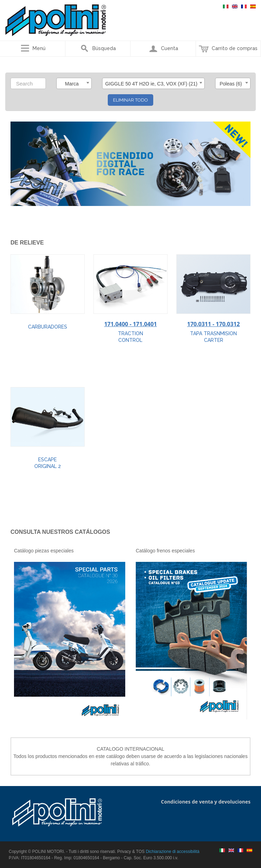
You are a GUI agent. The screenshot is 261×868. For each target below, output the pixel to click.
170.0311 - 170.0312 (214, 324)
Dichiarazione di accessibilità (173, 852)
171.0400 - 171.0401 (131, 324)
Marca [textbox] (72, 84)
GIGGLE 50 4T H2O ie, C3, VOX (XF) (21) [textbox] (151, 84)
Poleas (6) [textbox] (231, 84)
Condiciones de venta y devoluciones (206, 802)
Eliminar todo (130, 100)
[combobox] (74, 83)
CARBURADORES (48, 327)
